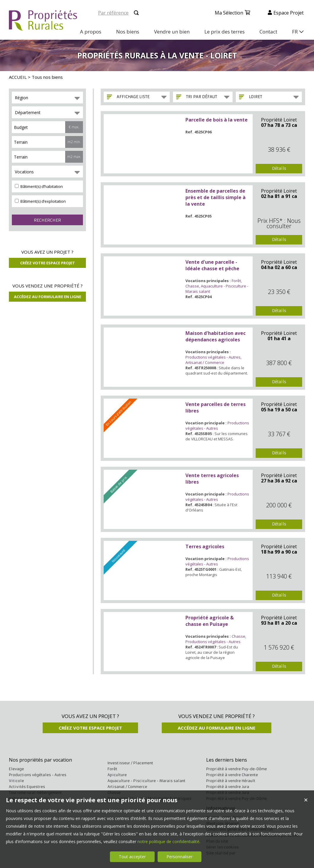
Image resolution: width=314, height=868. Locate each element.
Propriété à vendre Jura (228, 787)
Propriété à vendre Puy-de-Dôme (237, 769)
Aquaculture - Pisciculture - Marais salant (146, 781)
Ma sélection (229, 13)
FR (295, 32)
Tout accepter (132, 857)
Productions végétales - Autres (213, 357)
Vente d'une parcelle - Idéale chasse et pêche (212, 265)
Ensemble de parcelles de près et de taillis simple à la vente (216, 197)
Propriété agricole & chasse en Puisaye (210, 621)
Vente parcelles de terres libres (216, 407)
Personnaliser (180, 857)
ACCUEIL (18, 77)
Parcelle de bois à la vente (217, 120)
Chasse (192, 286)
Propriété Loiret (279, 120)
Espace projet (289, 13)
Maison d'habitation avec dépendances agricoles (216, 336)
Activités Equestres (27, 787)
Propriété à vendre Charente (232, 775)
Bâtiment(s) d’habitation (39, 186)
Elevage (16, 769)
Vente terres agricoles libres (212, 479)
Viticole (16, 781)
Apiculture (117, 775)
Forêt (236, 281)
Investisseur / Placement (130, 763)
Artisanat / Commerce (205, 362)
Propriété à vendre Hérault (231, 781)
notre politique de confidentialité (168, 841)
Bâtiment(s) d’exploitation (40, 201)
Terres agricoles (205, 546)
